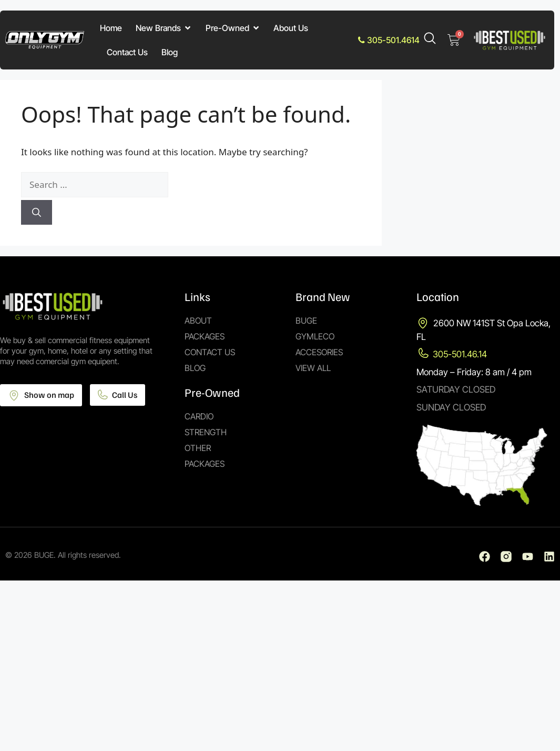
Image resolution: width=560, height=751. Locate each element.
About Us (291, 28)
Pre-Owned (233, 28)
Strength (206, 432)
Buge (306, 321)
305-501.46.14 (460, 354)
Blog (170, 52)
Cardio (199, 416)
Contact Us (127, 52)
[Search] (37, 213)
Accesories (319, 352)
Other (198, 448)
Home (111, 28)
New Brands (164, 28)
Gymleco (315, 336)
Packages (205, 336)
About (198, 321)
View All (313, 368)
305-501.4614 (389, 40)
